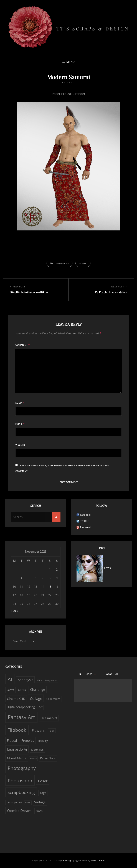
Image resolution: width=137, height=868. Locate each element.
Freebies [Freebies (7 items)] (28, 740)
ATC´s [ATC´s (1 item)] (39, 680)
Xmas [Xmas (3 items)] (39, 811)
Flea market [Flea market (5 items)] (49, 718)
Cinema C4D (62, 263)
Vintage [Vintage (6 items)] (40, 802)
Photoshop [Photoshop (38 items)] (20, 780)
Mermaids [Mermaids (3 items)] (37, 750)
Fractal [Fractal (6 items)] (12, 740)
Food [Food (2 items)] (52, 731)
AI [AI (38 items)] (10, 679)
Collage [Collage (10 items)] (36, 698)
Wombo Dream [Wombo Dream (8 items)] (19, 811)
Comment (23, 345)
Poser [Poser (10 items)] (43, 781)
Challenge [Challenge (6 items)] (38, 690)
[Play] (80, 674)
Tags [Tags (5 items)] (43, 793)
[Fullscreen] (124, 674)
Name (20, 403)
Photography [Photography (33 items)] (22, 768)
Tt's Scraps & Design (93, 29)
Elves (94, 568)
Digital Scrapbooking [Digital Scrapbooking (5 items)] (21, 707)
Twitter (84, 521)
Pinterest (85, 527)
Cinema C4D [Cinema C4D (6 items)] (16, 699)
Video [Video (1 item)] (28, 803)
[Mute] (116, 674)
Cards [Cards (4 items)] (22, 690)
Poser (83, 263)
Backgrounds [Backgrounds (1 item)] (51, 680)
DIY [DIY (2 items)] (41, 707)
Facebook (86, 515)
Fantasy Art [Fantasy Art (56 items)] (21, 717)
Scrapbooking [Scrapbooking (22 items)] (21, 792)
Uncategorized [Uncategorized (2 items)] (14, 802)
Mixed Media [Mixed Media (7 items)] (17, 758)
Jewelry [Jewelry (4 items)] (43, 741)
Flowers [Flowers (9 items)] (38, 730)
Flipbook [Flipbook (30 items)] (17, 730)
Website (20, 445)
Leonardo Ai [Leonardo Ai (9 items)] (17, 749)
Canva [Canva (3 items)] (10, 690)
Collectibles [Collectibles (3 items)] (53, 699)
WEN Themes (98, 861)
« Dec (14, 611)
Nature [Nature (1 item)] (33, 759)
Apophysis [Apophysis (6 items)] (25, 680)
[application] (103, 685)
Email (20, 424)
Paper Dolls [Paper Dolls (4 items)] (48, 758)
